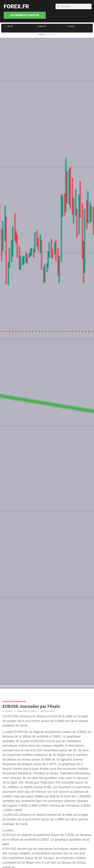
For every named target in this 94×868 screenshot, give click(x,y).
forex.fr (16, 6)
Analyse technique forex (14, 701)
